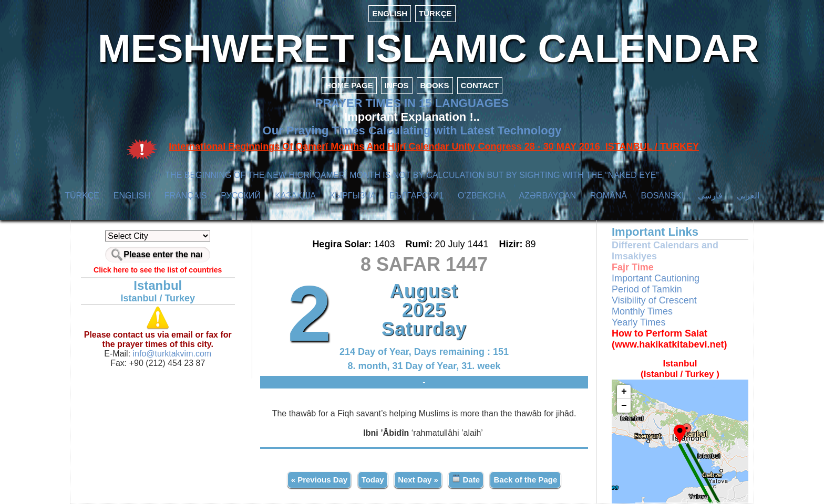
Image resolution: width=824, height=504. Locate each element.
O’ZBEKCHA (482, 196)
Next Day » (418, 480)
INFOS (397, 85)
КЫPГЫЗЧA (353, 196)
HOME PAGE (349, 85)
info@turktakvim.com (171, 354)
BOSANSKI (663, 196)
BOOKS (435, 85)
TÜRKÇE (435, 13)
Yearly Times (638, 322)
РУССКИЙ (241, 196)
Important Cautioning (656, 278)
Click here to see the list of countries (158, 270)
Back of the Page (525, 480)
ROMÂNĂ (609, 196)
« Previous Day (320, 480)
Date (466, 479)
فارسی (710, 196)
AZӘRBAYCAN (547, 196)
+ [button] (624, 392)
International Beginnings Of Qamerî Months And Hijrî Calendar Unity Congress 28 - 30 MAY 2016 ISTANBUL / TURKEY (434, 146)
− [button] (624, 406)
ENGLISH (390, 13)
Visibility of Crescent (654, 300)
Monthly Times (642, 311)
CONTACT (480, 85)
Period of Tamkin (647, 289)
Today (373, 480)
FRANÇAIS (186, 196)
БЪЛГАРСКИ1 (416, 196)
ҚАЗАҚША (295, 196)
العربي (748, 196)
